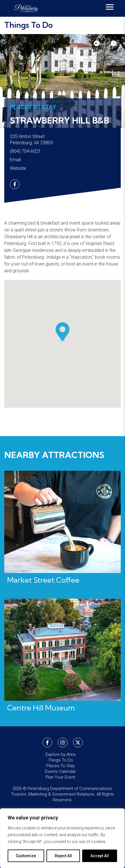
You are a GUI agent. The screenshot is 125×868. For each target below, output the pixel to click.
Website (18, 168)
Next (111, 45)
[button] (63, 332)
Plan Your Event (60, 777)
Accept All (100, 856)
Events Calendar (61, 771)
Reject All (63, 856)
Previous (99, 45)
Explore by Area (61, 754)
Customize (26, 856)
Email (15, 160)
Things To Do (28, 25)
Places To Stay (33, 107)
